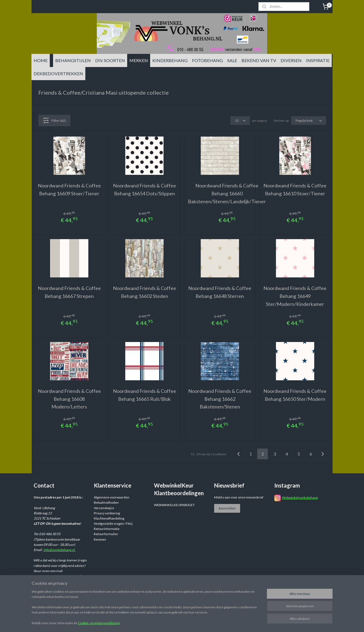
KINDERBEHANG (170, 60)
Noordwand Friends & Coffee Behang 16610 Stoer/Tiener (295, 189)
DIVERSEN (291, 60)
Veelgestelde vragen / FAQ (113, 524)
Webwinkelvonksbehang (300, 498)
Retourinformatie (107, 529)
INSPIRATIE (318, 60)
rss (224, 622)
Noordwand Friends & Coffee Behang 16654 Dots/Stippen (144, 189)
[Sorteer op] (308, 121)
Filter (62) (54, 120)
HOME (41, 60)
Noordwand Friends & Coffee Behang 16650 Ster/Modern (295, 395)
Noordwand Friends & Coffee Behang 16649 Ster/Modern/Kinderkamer (295, 296)
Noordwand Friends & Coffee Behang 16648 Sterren (220, 292)
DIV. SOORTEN (110, 60)
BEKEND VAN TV (259, 60)
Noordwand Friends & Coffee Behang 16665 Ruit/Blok (144, 395)
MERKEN (139, 60)
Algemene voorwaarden (112, 497)
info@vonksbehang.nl (60, 550)
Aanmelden (227, 508)
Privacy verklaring (107, 513)
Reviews (100, 539)
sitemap (214, 622)
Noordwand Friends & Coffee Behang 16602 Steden (144, 292)
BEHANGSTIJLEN (73, 60)
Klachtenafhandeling (109, 518)
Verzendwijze (104, 508)
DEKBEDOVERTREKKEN (58, 73)
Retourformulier (106, 534)
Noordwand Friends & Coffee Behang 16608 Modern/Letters (69, 399)
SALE (232, 60)
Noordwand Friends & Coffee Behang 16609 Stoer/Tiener (69, 189)
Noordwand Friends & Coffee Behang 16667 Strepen (69, 292)
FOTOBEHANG (207, 60)
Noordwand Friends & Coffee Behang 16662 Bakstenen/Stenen (220, 399)
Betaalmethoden (106, 502)
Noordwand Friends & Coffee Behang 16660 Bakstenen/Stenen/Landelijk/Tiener (227, 193)
